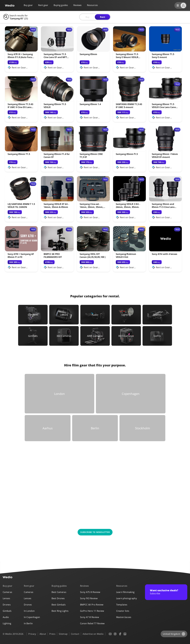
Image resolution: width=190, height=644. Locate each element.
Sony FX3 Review (89, 598)
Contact (75, 634)
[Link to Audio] (95, 315)
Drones (7, 605)
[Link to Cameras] (33, 315)
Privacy (32, 634)
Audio (6, 617)
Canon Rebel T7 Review (92, 623)
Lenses (6, 598)
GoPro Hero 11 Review (92, 611)
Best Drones (58, 598)
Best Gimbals (59, 605)
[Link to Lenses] (64, 315)
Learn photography (127, 598)
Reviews (77, 5)
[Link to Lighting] (126, 315)
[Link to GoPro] (157, 336)
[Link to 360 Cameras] (64, 336)
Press (52, 634)
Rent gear (43, 5)
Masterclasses (124, 617)
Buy (87, 17)
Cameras (7, 592)
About (43, 634)
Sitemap (63, 634)
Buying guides (61, 5)
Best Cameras (59, 592)
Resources (122, 586)
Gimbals (7, 611)
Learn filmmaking (125, 592)
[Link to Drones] (157, 315)
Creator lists (123, 611)
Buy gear (28, 5)
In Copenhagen (32, 617)
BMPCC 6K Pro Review (92, 605)
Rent (103, 17)
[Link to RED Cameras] (126, 336)
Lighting (7, 623)
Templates (122, 605)
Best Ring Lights (60, 611)
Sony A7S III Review (90, 592)
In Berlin (28, 623)
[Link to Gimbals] (33, 336)
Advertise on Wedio (93, 634)
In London (29, 611)
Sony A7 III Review (89, 617)
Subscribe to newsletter (95, 532)
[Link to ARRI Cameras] (95, 336)
